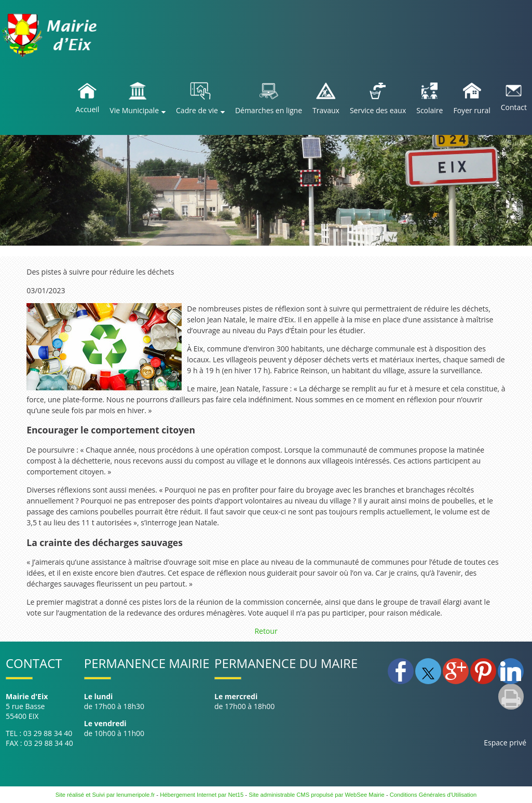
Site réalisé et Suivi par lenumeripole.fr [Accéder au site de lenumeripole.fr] (105, 795)
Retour (266, 631)
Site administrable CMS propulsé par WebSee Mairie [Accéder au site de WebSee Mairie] (317, 795)
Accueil (88, 109)
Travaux (326, 110)
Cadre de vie (197, 110)
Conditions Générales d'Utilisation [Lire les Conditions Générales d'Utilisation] (433, 795)
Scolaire (429, 110)
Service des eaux (378, 110)
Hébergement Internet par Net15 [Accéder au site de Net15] (202, 795)
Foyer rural (472, 110)
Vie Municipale (134, 110)
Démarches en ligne (269, 110)
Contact (514, 107)
